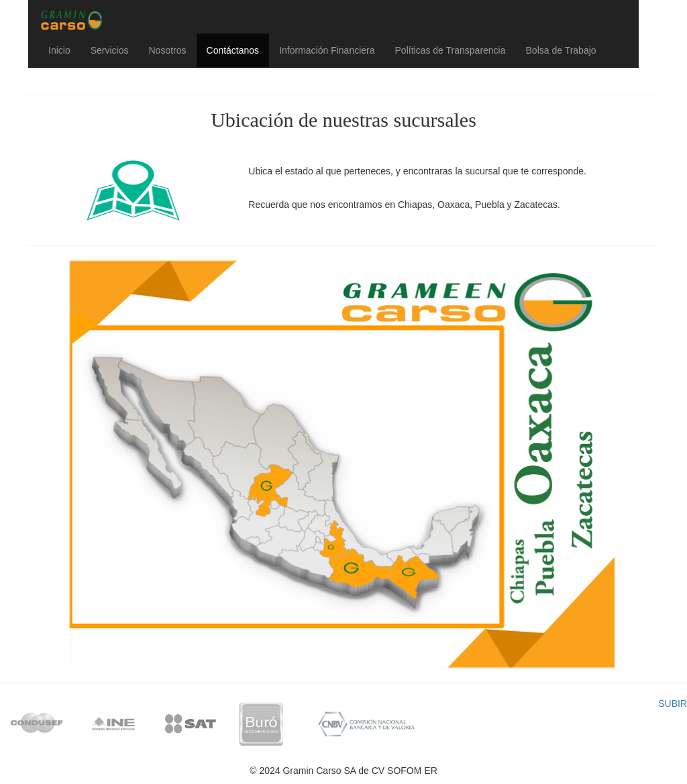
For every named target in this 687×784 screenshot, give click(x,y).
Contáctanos (233, 50)
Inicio (59, 50)
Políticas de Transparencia (451, 50)
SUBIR (673, 704)
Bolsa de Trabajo (561, 50)
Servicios (110, 50)
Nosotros (167, 50)
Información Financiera (327, 50)
